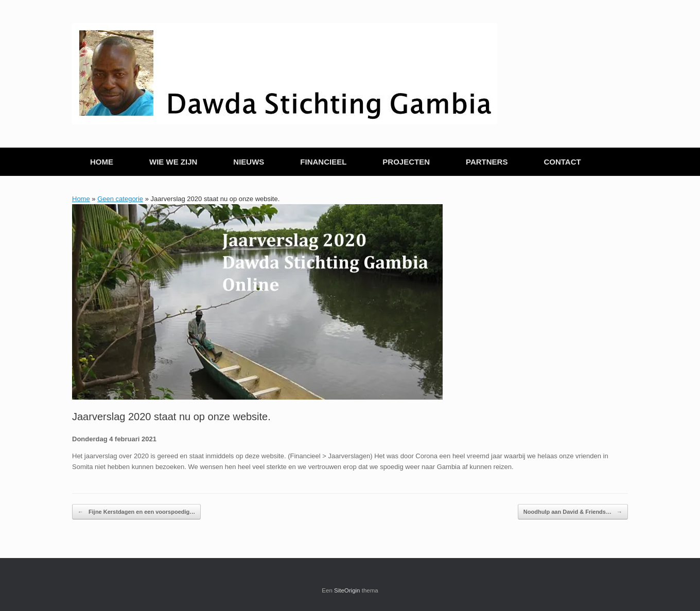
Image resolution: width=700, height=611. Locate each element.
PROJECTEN (406, 162)
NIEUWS (249, 162)
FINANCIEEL (323, 162)
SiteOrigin (347, 590)
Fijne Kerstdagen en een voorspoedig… (136, 512)
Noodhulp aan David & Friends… (573, 512)
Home (81, 199)
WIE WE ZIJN (173, 162)
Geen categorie (120, 199)
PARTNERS (487, 162)
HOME (102, 162)
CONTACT (562, 162)
